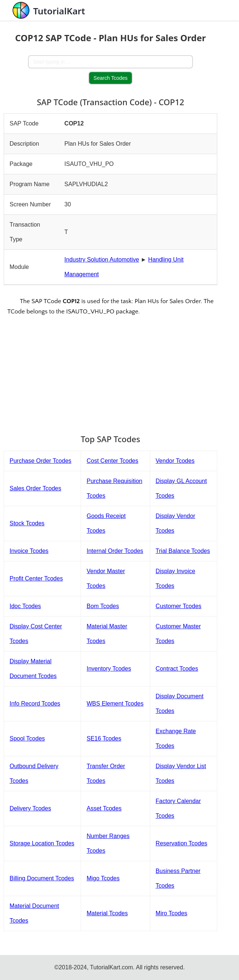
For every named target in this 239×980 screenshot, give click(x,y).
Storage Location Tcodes (42, 843)
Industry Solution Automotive (102, 260)
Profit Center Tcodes (36, 578)
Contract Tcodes (177, 669)
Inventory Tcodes (109, 669)
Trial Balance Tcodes (183, 551)
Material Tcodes (107, 913)
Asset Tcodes (104, 808)
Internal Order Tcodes (115, 551)
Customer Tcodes (179, 606)
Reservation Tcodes (182, 843)
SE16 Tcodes (104, 738)
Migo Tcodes (103, 878)
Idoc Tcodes (25, 606)
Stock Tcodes (27, 523)
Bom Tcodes (103, 606)
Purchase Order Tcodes (41, 461)
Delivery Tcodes (30, 808)
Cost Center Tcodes (112, 461)
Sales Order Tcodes (35, 488)
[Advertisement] (110, 370)
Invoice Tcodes (29, 551)
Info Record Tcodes (35, 704)
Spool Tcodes (27, 738)
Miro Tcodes (172, 913)
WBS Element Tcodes (115, 704)
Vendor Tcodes (175, 461)
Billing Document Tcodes (42, 878)
